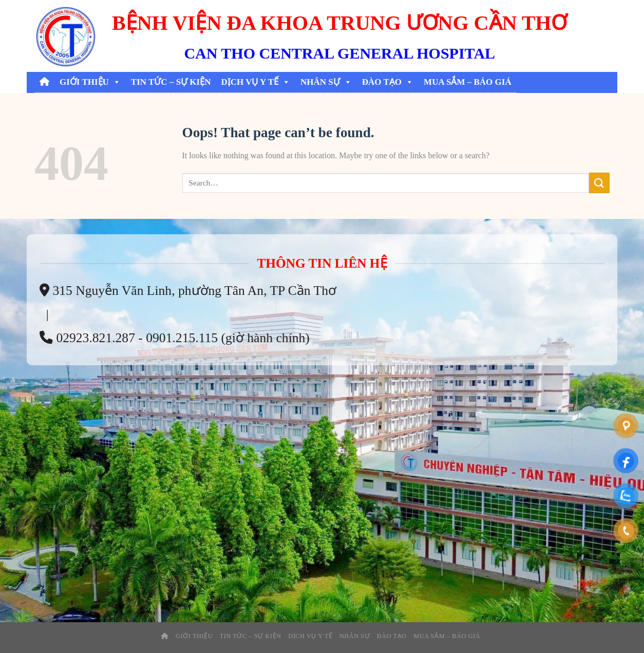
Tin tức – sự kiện (171, 82)
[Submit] (599, 183)
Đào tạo (388, 82)
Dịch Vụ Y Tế (255, 82)
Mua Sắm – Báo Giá (468, 82)
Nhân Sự (326, 82)
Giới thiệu (90, 82)
